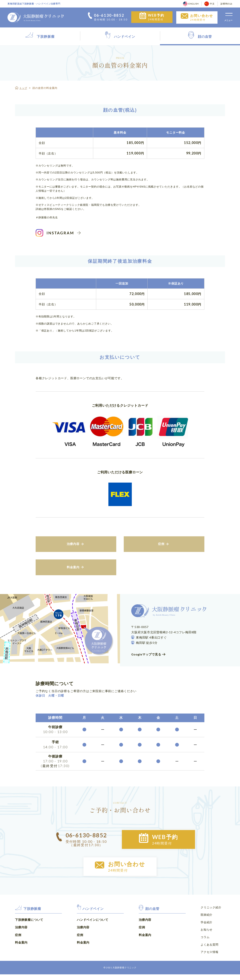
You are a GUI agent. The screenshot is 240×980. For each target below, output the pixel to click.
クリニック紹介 (210, 916)
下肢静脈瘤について (29, 928)
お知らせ (206, 937)
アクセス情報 (209, 958)
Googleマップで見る (146, 660)
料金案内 (21, 951)
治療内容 (21, 936)
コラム (205, 944)
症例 (18, 943)
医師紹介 (206, 923)
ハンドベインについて (93, 928)
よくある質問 (209, 951)
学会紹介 (206, 930)
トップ (23, 88)
